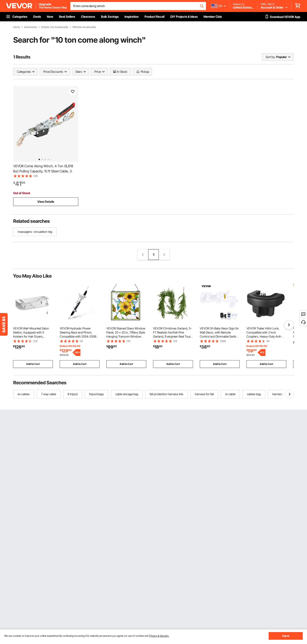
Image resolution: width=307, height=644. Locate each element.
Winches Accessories (84, 27)
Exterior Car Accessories (55, 27)
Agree (286, 636)
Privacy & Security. (159, 636)
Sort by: (271, 57)
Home (17, 27)
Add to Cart (33, 364)
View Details (46, 202)
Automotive (30, 27)
